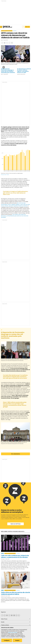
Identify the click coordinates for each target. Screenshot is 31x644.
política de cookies (13, 632)
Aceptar (17, 640)
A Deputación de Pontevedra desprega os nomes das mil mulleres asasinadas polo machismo (8, 71)
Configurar (7, 640)
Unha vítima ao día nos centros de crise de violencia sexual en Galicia (15, 593)
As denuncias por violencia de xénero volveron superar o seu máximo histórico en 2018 (24, 71)
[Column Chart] (16, 162)
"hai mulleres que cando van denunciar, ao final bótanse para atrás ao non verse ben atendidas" (15, 216)
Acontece (15, 31)
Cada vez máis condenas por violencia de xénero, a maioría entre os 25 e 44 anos (15, 556)
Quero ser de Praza (16, 524)
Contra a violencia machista (7, 31)
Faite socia (27, 27)
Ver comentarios (16, 454)
